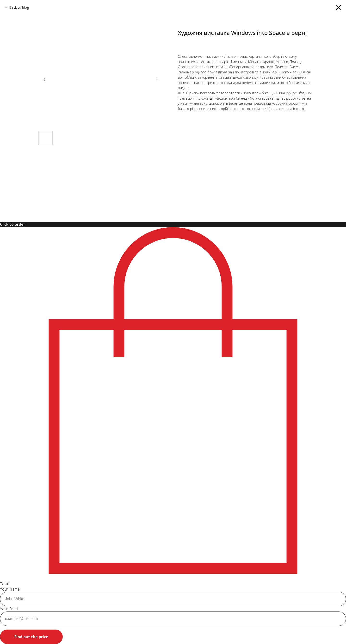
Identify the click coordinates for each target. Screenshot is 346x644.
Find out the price (31, 637)
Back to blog (19, 7)
